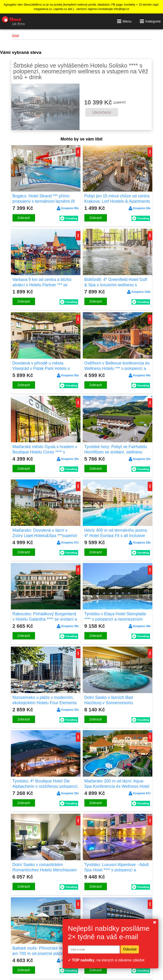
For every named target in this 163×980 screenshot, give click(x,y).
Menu (124, 21)
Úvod (16, 35)
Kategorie (150, 21)
